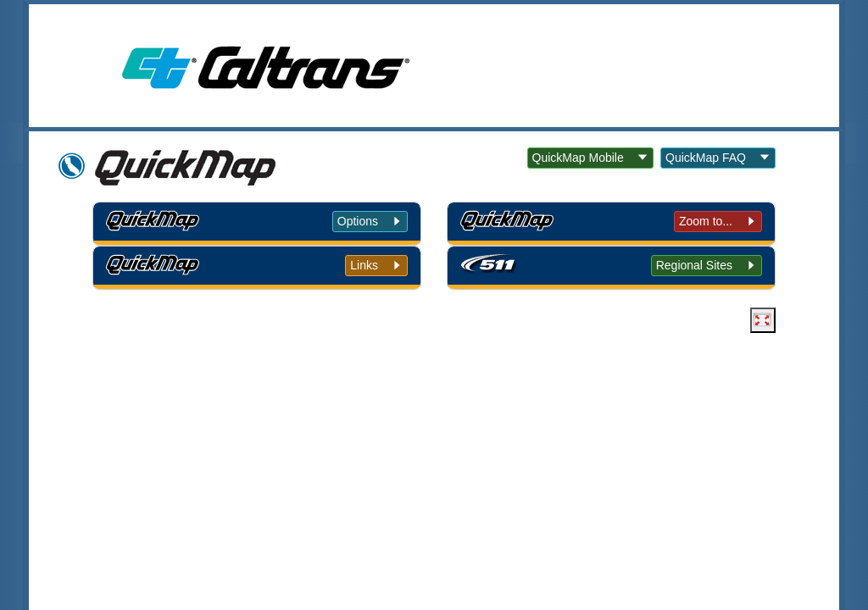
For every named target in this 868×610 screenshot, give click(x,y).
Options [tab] (358, 221)
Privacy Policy (449, 427)
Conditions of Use (331, 427)
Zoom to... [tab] (706, 221)
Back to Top (218, 427)
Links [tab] (364, 265)
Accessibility (553, 427)
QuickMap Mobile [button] (578, 158)
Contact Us (648, 427)
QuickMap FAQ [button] (706, 158)
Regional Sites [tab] (694, 265)
